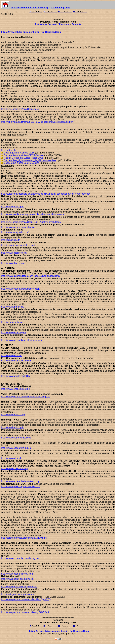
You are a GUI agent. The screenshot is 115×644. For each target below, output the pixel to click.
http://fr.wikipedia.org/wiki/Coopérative (20, 109)
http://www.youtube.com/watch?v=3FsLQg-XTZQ (26, 599)
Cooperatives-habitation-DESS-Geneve (24, 155)
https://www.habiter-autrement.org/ (30, 8)
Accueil (53, 24)
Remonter (64, 24)
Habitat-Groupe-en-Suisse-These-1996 (24, 158)
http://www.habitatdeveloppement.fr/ (19, 587)
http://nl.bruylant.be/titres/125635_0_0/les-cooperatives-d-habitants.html (37, 122)
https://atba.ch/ (9, 150)
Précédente (41, 24)
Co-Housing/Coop (61, 8)
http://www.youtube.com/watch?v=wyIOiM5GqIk (25, 612)
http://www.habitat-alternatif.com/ (18, 579)
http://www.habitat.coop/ (13, 415)
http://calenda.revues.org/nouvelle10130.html (24, 538)
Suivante (76, 24)
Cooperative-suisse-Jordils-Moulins (22, 163)
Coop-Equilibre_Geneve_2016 (19, 153)
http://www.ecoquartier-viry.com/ (17, 574)
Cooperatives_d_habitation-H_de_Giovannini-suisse (30, 160)
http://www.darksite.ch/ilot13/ (16, 376)
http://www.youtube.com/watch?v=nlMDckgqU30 (26, 397)
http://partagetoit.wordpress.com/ (18, 594)
